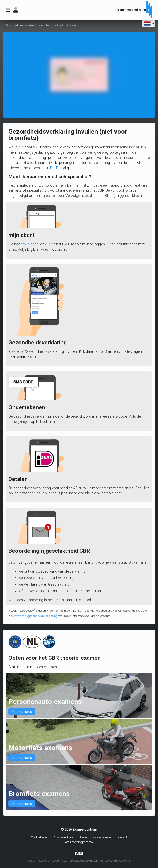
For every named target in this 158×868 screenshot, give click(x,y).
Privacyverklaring (65, 837)
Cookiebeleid (40, 837)
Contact (122, 837)
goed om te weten (23, 25)
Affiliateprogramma (79, 842)
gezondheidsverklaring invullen (57, 25)
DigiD (54, 168)
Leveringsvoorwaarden (96, 837)
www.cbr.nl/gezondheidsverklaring (35, 616)
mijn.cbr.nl (31, 244)
